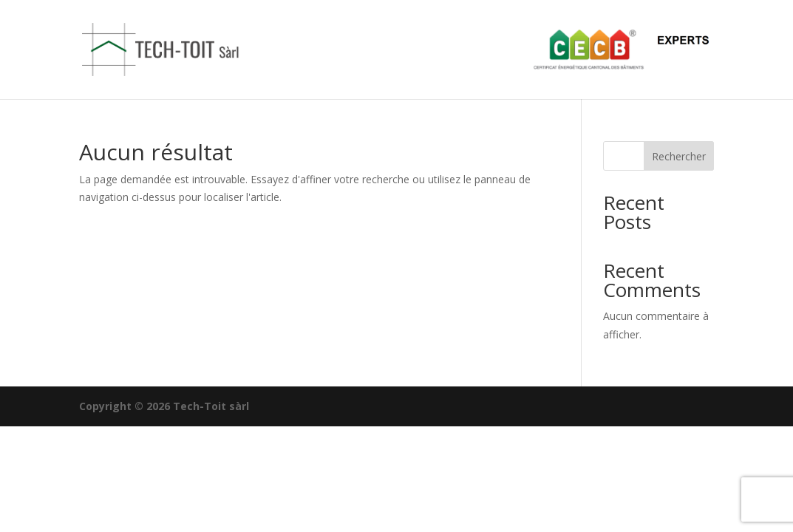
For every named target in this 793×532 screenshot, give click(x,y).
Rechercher (679, 156)
